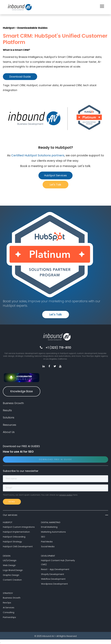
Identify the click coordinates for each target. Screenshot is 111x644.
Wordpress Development (54, 583)
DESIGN (7, 555)
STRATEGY (8, 593)
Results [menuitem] (7, 410)
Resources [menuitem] (10, 425)
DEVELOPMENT (48, 555)
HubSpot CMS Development (18, 546)
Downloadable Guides (32, 28)
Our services (55, 515)
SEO (43, 536)
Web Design (9, 565)
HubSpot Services (55, 175)
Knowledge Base (22, 391)
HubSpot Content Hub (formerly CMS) (58, 562)
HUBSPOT (8, 522)
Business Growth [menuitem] (13, 403)
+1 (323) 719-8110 (58, 347)
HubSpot (9, 28)
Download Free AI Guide (55, 459)
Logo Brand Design (13, 570)
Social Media (48, 546)
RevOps (7, 602)
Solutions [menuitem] (9, 417)
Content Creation (12, 579)
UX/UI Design (10, 560)
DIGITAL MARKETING (51, 522)
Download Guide (20, 76)
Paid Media (47, 541)
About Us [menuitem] (9, 432)
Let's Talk (55, 184)
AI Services (9, 607)
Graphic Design (11, 575)
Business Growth (12, 598)
